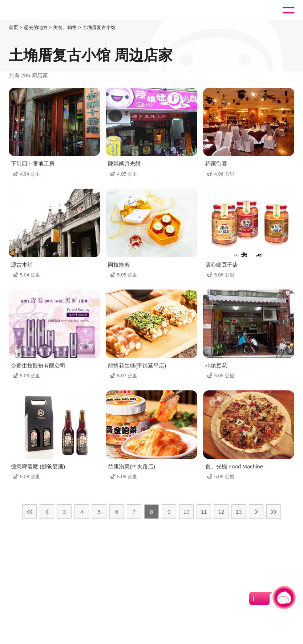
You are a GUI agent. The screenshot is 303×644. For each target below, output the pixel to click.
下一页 (256, 512)
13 (239, 512)
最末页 (274, 512)
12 (221, 512)
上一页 (47, 512)
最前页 (29, 512)
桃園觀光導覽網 (36, 10)
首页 (13, 27)
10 (187, 512)
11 (204, 512)
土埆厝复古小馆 (99, 27)
